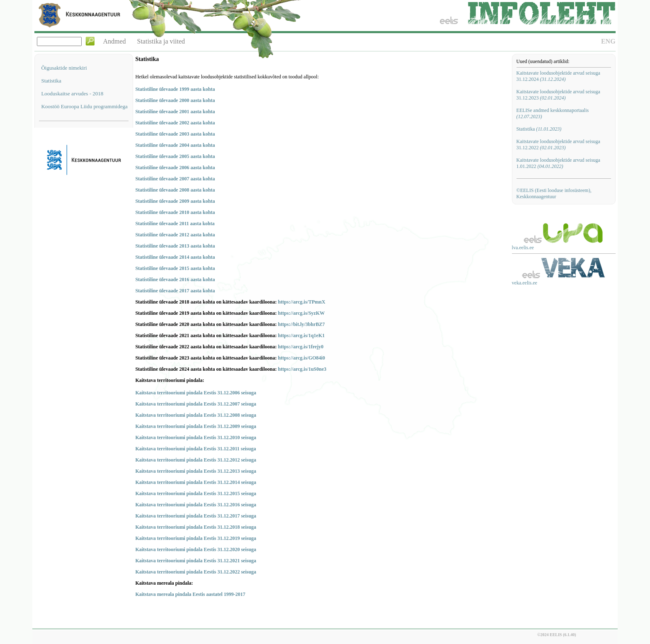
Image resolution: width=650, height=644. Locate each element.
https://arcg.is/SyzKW (301, 313)
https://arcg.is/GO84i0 (301, 358)
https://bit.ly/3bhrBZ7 (301, 324)
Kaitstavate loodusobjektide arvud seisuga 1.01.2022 (558, 163)
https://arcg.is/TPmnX (301, 302)
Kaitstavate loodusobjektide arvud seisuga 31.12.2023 (558, 95)
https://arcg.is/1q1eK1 (301, 335)
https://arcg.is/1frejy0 (301, 347)
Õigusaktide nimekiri (64, 68)
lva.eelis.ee (523, 248)
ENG (608, 41)
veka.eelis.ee (525, 283)
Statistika (51, 81)
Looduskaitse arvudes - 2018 (72, 94)
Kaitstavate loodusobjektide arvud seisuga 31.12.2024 (558, 76)
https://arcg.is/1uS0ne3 (302, 369)
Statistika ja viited (161, 41)
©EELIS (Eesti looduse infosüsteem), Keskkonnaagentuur (554, 193)
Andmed (114, 41)
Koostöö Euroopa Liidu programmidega (84, 106)
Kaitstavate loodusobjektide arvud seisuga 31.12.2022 (558, 145)
